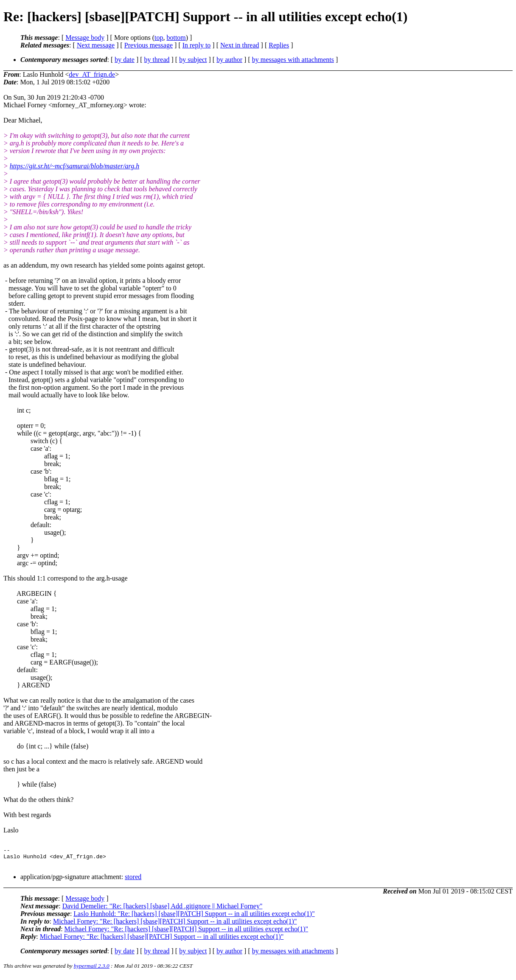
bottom (176, 38)
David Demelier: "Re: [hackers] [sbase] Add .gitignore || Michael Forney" (163, 910)
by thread (157, 60)
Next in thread (240, 45)
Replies (279, 45)
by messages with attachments (293, 60)
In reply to (197, 45)
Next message (96, 45)
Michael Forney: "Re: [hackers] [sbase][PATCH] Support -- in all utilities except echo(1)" (175, 925)
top (159, 38)
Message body (85, 38)
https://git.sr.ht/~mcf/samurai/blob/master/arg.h (74, 166)
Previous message (149, 45)
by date (125, 60)
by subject (193, 60)
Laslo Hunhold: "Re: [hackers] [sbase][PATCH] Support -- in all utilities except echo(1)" (194, 917)
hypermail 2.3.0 (92, 970)
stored (133, 881)
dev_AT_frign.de (92, 74)
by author (229, 60)
